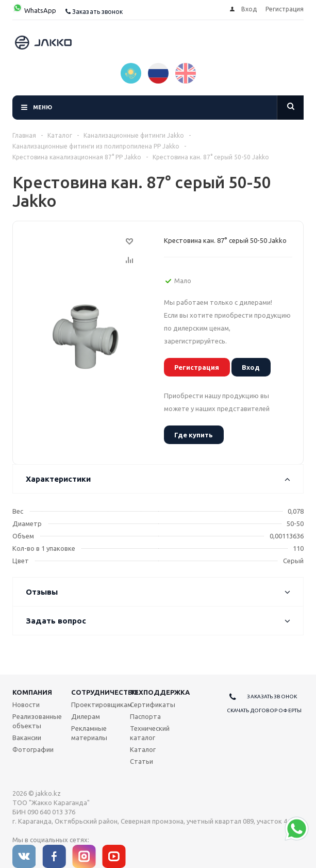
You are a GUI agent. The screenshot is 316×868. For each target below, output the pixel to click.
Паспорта (145, 716)
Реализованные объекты (37, 721)
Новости (26, 705)
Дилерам (86, 716)
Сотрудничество (105, 692)
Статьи (142, 761)
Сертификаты (153, 705)
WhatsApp (34, 10)
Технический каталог (150, 733)
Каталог (143, 749)
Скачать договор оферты (264, 710)
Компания (32, 692)
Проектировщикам (102, 705)
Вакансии (27, 738)
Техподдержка (160, 692)
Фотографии (33, 749)
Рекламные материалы (89, 733)
